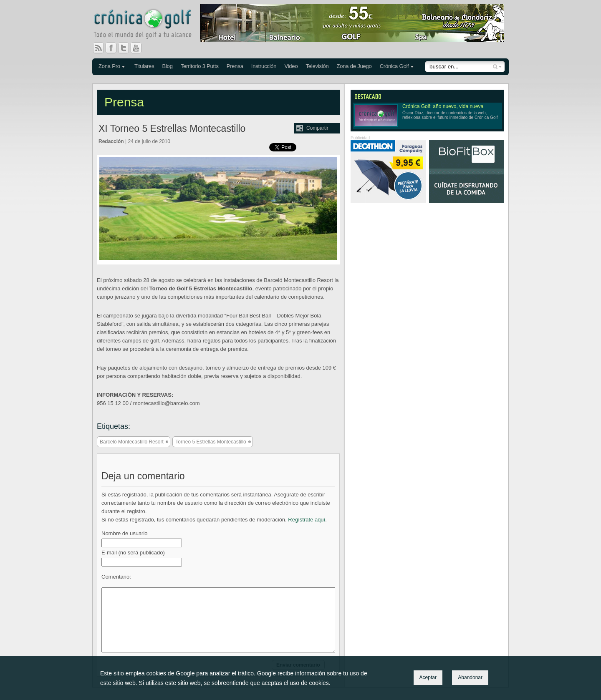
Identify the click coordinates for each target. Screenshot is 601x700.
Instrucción (264, 66)
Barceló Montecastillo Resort (132, 442)
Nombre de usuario (125, 533)
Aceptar (428, 677)
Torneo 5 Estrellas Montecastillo (211, 442)
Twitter (127, 48)
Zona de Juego (354, 66)
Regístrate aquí (307, 520)
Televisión (317, 66)
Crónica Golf (394, 66)
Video (291, 66)
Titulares (144, 66)
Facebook (114, 48)
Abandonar (470, 677)
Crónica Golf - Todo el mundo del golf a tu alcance (149, 25)
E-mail (133, 553)
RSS (98, 48)
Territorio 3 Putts (200, 66)
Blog (167, 66)
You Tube (139, 48)
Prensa (235, 66)
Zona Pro (109, 66)
